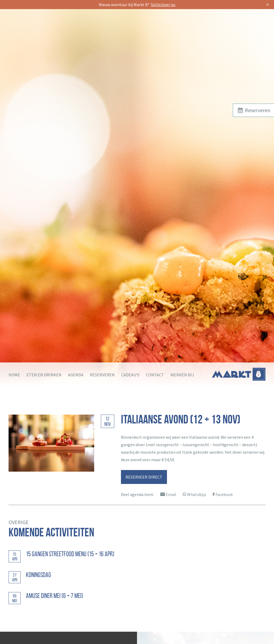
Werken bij (182, 375)
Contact (155, 375)
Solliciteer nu (163, 5)
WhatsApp (194, 494)
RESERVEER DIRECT (144, 477)
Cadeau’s (130, 375)
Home (14, 375)
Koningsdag (39, 575)
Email (168, 494)
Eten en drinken (44, 375)
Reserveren (102, 375)
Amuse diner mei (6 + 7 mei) (54, 596)
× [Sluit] (268, 4)
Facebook (223, 494)
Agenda (76, 375)
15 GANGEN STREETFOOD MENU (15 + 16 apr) (70, 554)
